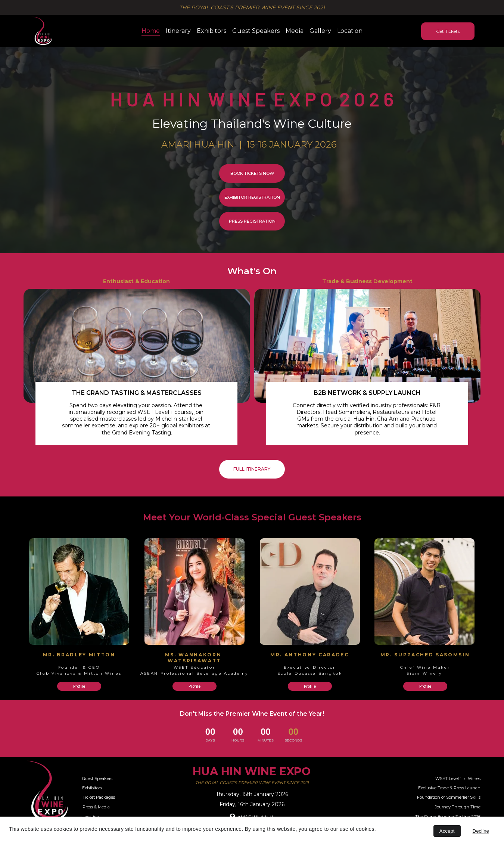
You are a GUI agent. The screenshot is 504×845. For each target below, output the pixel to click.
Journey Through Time (458, 807)
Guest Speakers (256, 31)
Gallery (320, 31)
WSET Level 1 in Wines (458, 779)
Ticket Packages (99, 797)
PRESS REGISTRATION (252, 221)
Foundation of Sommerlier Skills (449, 797)
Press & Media (96, 807)
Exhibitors (211, 31)
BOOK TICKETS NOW (252, 173)
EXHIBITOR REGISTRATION (252, 197)
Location (350, 31)
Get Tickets (448, 31)
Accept (447, 831)
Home (151, 31)
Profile (79, 686)
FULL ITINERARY (252, 469)
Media (295, 31)
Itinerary (178, 31)
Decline (481, 831)
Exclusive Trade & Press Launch (449, 788)
